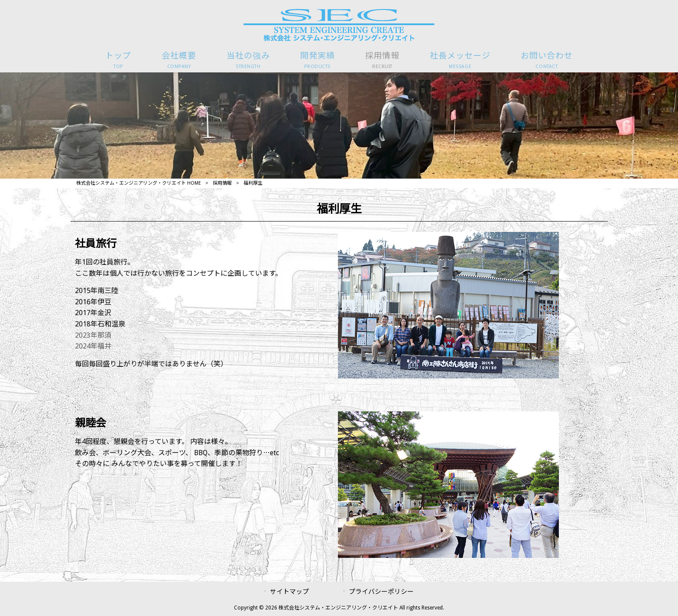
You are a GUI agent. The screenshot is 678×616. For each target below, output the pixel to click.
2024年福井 (93, 346)
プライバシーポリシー (381, 592)
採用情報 (222, 183)
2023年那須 (93, 335)
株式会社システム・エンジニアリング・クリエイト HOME (139, 183)
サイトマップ (289, 592)
